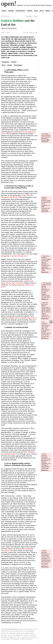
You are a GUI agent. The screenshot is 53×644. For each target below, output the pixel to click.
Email (10, 65)
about (48, 11)
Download (18, 65)
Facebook (5, 62)
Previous (29, 16)
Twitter (14, 62)
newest (11, 11)
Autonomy (5, 16)
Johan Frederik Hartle (9, 28)
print (42, 11)
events (30, 11)
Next (36, 16)
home (4, 11)
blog (36, 11)
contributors (20, 11)
